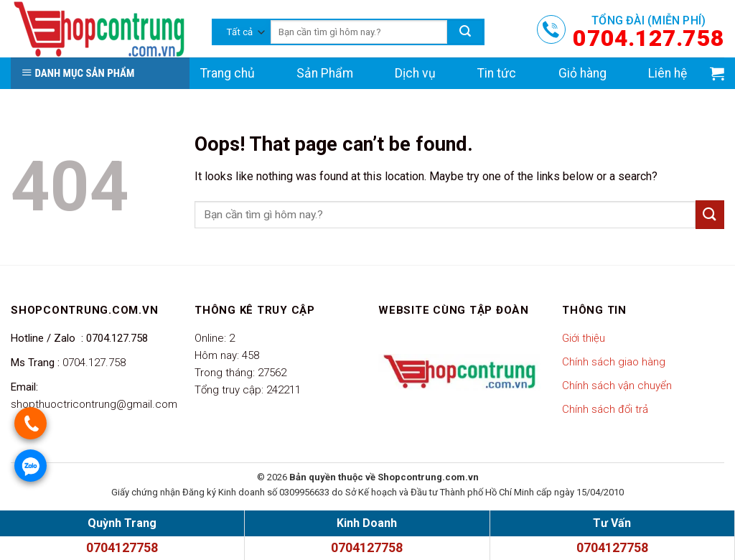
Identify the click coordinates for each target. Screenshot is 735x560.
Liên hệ (668, 73)
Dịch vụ (415, 73)
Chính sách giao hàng (614, 362)
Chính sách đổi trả (605, 409)
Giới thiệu (584, 338)
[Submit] (710, 214)
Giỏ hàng (582, 73)
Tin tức (497, 73)
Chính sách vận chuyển (617, 386)
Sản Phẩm (325, 73)
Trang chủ (228, 73)
